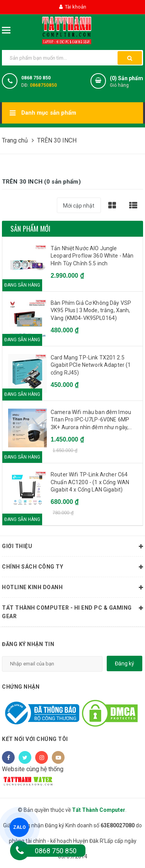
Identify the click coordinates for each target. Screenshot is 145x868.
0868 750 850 (36, 78)
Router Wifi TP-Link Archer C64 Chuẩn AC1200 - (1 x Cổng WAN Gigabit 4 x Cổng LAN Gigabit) (90, 482)
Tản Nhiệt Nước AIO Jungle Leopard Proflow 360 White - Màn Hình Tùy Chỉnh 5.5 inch (92, 256)
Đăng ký (125, 663)
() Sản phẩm (126, 82)
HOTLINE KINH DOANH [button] (72, 588)
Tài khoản (73, 7)
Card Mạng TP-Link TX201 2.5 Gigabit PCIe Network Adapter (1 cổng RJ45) (91, 365)
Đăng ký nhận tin (28, 644)
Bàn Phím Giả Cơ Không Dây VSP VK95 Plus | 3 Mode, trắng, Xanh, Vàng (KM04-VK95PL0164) (91, 310)
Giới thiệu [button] (72, 547)
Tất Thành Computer (99, 810)
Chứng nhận (21, 687)
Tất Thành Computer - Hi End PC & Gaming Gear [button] (72, 611)
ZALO (20, 827)
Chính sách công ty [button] (72, 567)
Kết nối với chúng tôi (35, 739)
